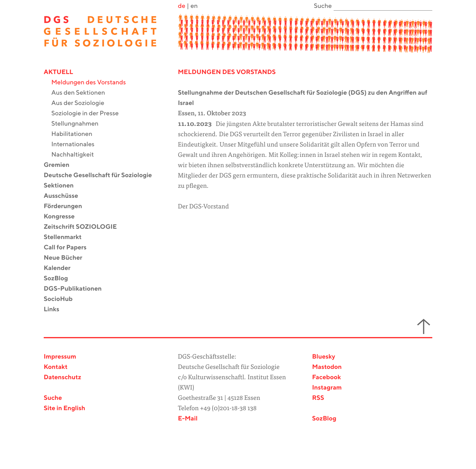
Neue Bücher (67, 258)
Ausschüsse (65, 196)
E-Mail (188, 419)
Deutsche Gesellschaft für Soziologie (102, 175)
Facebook (326, 378)
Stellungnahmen (79, 124)
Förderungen (67, 206)
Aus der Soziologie (82, 103)
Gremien (60, 165)
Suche (53, 398)
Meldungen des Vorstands (92, 83)
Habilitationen (76, 134)
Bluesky (324, 357)
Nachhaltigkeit (76, 155)
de (182, 6)
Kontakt (56, 367)
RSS (318, 398)
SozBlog (60, 279)
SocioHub (62, 299)
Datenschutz (62, 378)
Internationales (77, 145)
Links (55, 310)
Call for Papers (69, 248)
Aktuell (62, 72)
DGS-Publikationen (76, 289)
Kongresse (63, 217)
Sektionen (63, 186)
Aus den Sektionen (82, 93)
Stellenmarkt (66, 237)
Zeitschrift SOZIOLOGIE (84, 227)
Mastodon (327, 367)
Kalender (61, 268)
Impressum (60, 357)
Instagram (327, 388)
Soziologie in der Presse (89, 114)
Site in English (65, 408)
